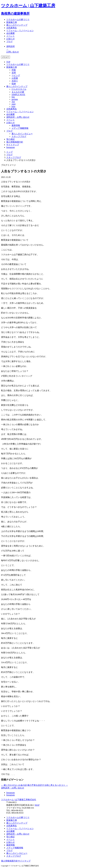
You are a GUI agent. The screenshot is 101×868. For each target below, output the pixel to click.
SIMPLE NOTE (18, 95)
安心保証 (11, 139)
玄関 (14, 73)
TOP (8, 62)
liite (13, 97)
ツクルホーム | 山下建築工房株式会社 (19, 800)
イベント (11, 36)
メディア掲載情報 (20, 128)
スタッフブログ (19, 136)
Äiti (13, 102)
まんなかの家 (18, 92)
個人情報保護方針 (15, 142)
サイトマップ (13, 145)
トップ (9, 152)
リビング (16, 75)
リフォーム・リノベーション (20, 31)
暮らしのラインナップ (17, 25)
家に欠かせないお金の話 (14, 785)
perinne (15, 99)
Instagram (11, 147)
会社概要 (11, 33)
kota (13, 106)
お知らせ (11, 39)
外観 (14, 70)
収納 (14, 84)
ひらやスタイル (19, 89)
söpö (14, 104)
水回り (15, 81)
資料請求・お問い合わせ (18, 117)
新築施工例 (12, 22)
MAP (37, 805)
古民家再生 (12, 28)
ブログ (9, 42)
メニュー (6, 57)
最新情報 (16, 125)
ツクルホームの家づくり (18, 19)
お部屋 (15, 78)
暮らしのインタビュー (22, 134)
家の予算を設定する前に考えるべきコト (48, 785)
